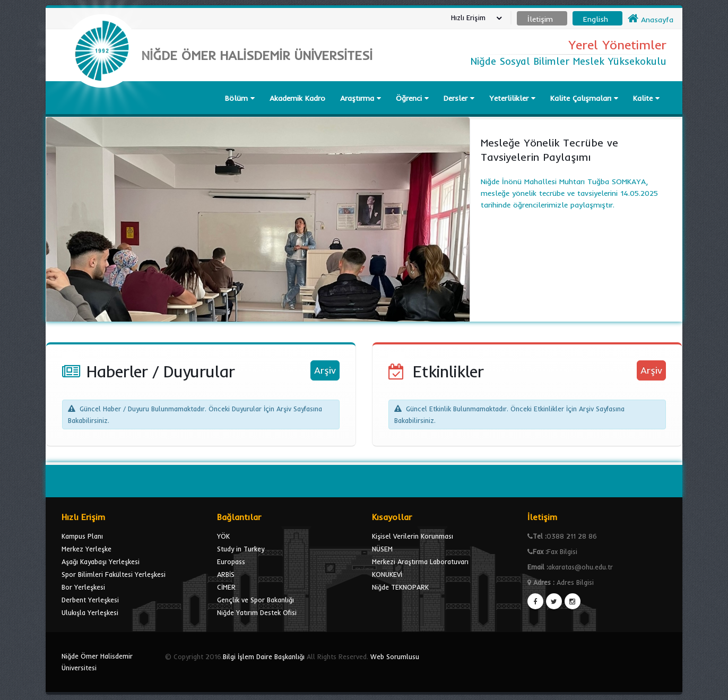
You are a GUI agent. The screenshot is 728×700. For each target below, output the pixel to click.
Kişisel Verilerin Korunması (413, 536)
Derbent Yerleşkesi (90, 600)
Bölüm (240, 98)
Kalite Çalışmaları (584, 98)
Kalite (646, 98)
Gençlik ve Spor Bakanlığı (255, 600)
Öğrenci (412, 98)
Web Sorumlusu (395, 656)
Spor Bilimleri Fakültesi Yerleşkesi (114, 574)
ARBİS (226, 574)
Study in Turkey (241, 549)
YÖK (223, 536)
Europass (231, 561)
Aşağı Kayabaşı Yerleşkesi (101, 561)
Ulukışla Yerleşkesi (90, 612)
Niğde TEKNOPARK (400, 587)
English (596, 19)
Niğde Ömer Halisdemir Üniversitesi (97, 662)
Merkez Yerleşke (86, 549)
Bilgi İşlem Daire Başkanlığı (264, 656)
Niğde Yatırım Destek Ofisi (257, 612)
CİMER (226, 587)
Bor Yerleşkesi (83, 587)
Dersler (459, 98)
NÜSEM (382, 549)
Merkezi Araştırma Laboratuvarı (420, 561)
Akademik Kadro (297, 98)
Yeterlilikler (512, 98)
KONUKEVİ (387, 574)
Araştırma (361, 98)
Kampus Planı (82, 536)
